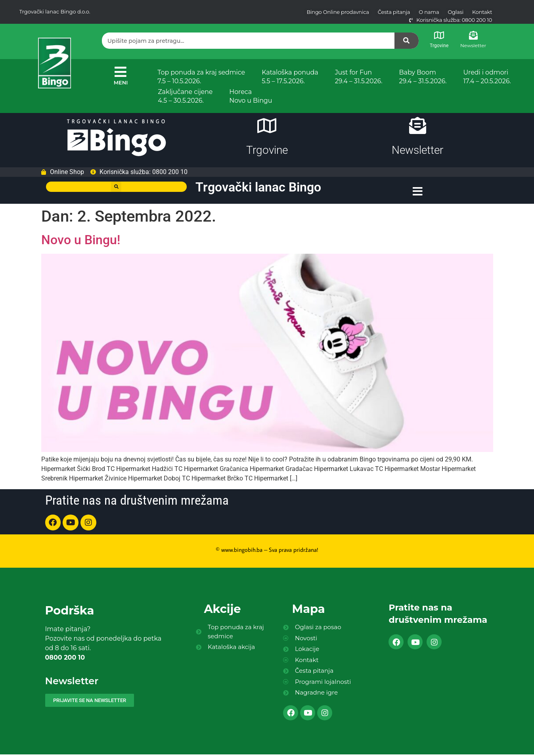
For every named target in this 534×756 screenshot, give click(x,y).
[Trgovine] (439, 35)
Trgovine (439, 46)
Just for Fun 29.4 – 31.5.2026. (359, 77)
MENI (121, 82)
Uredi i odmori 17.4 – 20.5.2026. (487, 77)
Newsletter (473, 45)
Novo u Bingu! (81, 242)
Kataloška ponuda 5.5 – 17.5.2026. (290, 77)
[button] (116, 190)
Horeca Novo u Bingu (251, 96)
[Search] (407, 41)
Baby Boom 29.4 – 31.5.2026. (423, 77)
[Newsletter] (473, 35)
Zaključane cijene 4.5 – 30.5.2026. (185, 96)
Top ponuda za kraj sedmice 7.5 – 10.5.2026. (201, 77)
